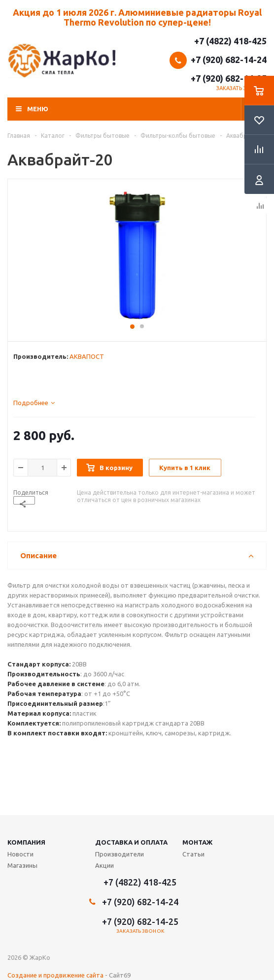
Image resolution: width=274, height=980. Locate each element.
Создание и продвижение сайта (55, 975)
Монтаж (197, 842)
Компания (26, 842)
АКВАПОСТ (87, 356)
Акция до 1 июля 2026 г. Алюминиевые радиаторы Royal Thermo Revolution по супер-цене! (137, 17)
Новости (20, 854)
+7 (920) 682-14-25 (229, 78)
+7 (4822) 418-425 (230, 41)
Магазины (22, 865)
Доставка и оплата (131, 842)
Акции (104, 865)
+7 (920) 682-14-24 (229, 60)
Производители (120, 854)
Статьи (193, 854)
